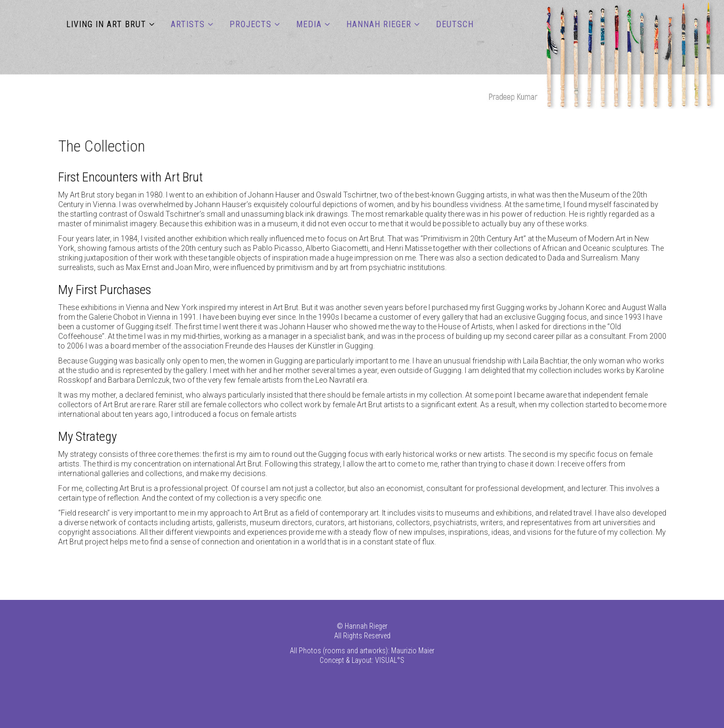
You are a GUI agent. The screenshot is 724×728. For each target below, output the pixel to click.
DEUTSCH (455, 24)
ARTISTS (188, 24)
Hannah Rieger (379, 24)
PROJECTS (250, 24)
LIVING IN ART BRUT (106, 24)
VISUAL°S (390, 660)
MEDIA (309, 24)
